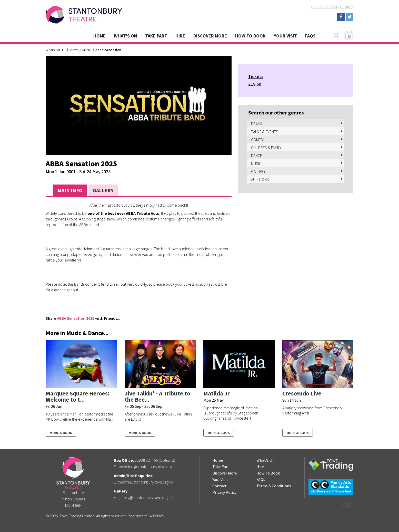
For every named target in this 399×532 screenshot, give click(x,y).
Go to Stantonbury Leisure (332, 7)
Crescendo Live (302, 393)
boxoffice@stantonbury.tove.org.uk (147, 467)
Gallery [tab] (103, 190)
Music (87, 50)
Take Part (156, 36)
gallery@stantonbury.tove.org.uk (145, 497)
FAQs (310, 36)
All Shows (72, 50)
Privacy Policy (224, 492)
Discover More (210, 36)
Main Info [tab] (70, 190)
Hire (180, 36)
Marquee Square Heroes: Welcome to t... (77, 396)
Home (99, 36)
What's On (125, 36)
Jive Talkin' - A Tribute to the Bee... (157, 396)
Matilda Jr (217, 393)
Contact (220, 486)
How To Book (250, 36)
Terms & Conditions (274, 486)
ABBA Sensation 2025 (76, 318)
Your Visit (285, 36)
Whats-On (53, 50)
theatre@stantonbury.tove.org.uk (145, 482)
